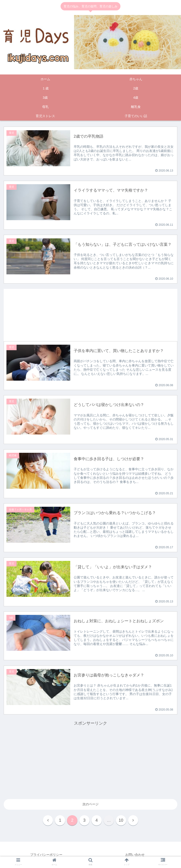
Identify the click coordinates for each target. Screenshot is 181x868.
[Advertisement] (90, 311)
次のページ (90, 804)
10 (122, 821)
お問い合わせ (135, 855)
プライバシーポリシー (46, 855)
